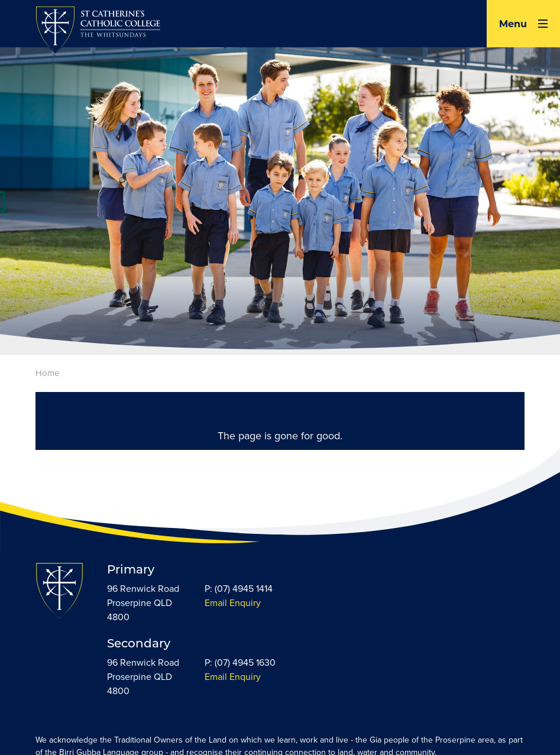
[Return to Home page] (98, 31)
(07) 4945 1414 (244, 589)
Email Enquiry (233, 603)
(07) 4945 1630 (245, 662)
